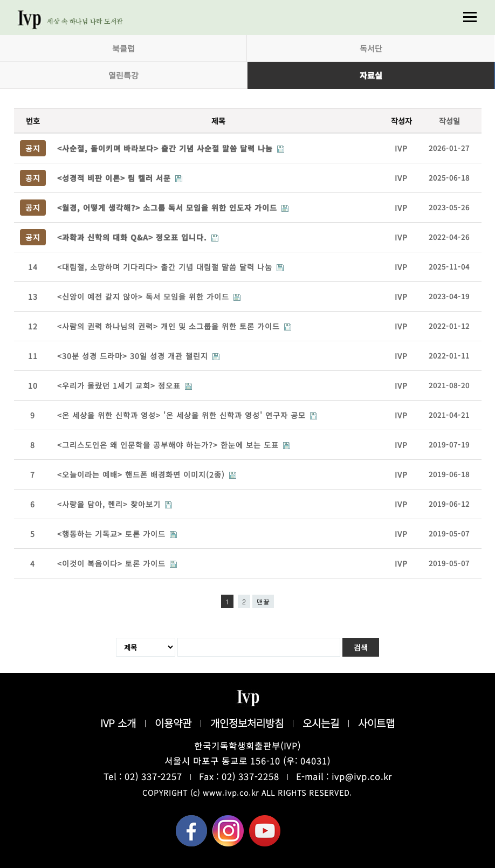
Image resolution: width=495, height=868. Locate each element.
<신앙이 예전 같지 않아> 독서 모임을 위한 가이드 (145, 297)
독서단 (371, 48)
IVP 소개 (118, 723)
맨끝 (263, 601)
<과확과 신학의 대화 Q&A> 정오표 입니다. (133, 237)
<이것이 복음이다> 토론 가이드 (113, 563)
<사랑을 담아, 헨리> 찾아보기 (110, 504)
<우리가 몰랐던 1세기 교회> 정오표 (120, 385)
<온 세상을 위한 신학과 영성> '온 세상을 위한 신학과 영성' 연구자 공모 (183, 415)
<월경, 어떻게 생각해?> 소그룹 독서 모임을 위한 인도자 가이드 (169, 208)
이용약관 (173, 723)
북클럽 (123, 48)
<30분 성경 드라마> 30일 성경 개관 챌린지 (134, 356)
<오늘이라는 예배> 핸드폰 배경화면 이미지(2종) (142, 474)
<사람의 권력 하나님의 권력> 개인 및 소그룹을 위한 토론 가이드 (170, 326)
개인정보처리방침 (247, 723)
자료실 (371, 75)
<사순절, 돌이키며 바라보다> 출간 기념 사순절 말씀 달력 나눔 (166, 148)
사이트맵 (376, 723)
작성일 (449, 121)
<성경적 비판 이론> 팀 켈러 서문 (115, 178)
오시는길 (321, 723)
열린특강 (123, 75)
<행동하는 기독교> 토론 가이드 (113, 534)
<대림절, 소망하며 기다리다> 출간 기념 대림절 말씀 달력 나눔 (166, 267)
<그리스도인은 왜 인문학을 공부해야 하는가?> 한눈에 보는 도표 (169, 445)
